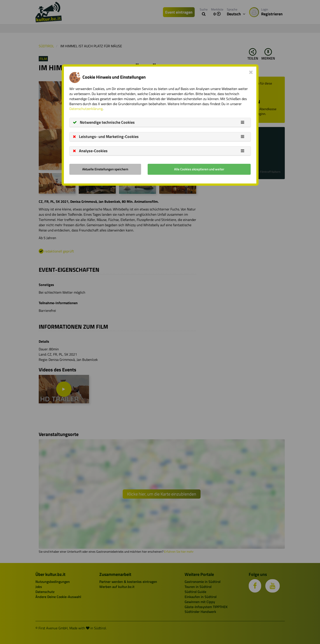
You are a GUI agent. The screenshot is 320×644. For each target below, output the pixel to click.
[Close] (251, 72)
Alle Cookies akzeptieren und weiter (199, 169)
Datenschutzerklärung (86, 109)
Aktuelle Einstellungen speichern (105, 169)
